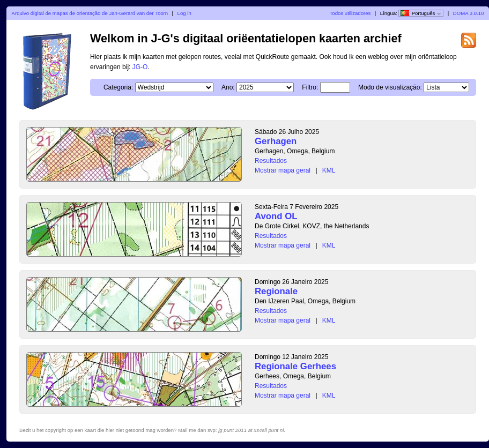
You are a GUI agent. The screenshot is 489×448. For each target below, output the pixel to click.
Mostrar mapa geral (283, 170)
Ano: (228, 87)
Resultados (271, 161)
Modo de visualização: (390, 87)
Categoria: (118, 87)
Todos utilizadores (350, 13)
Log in (184, 13)
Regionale (276, 291)
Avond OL (276, 216)
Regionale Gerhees (295, 366)
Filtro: (310, 87)
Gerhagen (276, 141)
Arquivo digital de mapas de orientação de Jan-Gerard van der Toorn (90, 13)
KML (329, 170)
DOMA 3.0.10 (469, 13)
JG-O (140, 67)
